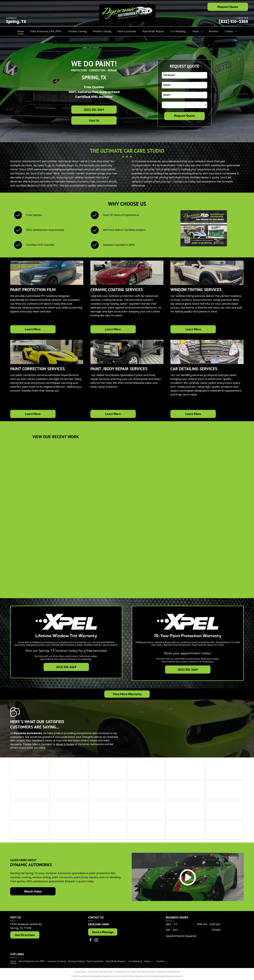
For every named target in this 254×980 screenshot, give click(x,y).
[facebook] (91, 941)
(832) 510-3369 (233, 22)
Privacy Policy (80, 972)
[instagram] (96, 941)
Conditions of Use (122, 972)
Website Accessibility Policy (169, 972)
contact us (180, 182)
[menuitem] (21, 31)
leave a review (65, 744)
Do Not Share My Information (101, 972)
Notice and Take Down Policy (144, 972)
